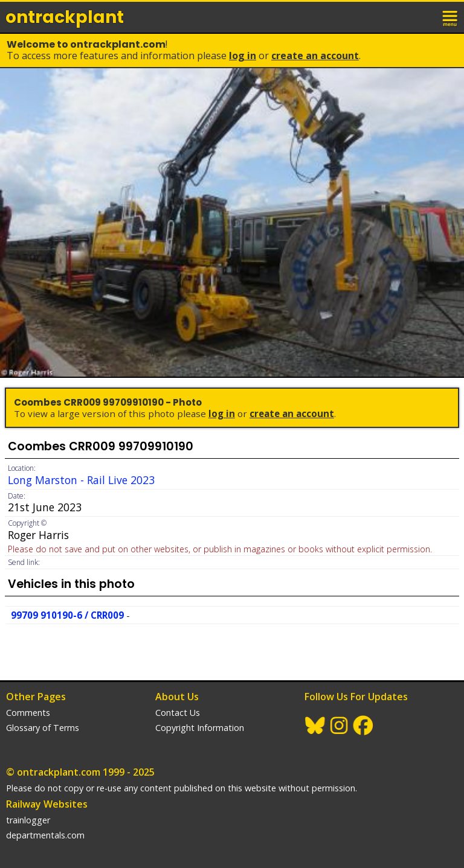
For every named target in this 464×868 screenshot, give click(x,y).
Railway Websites (47, 804)
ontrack (65, 17)
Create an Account (315, 56)
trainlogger (28, 820)
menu (451, 17)
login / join (424, 17)
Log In (243, 56)
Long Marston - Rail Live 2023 (81, 480)
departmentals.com (45, 835)
